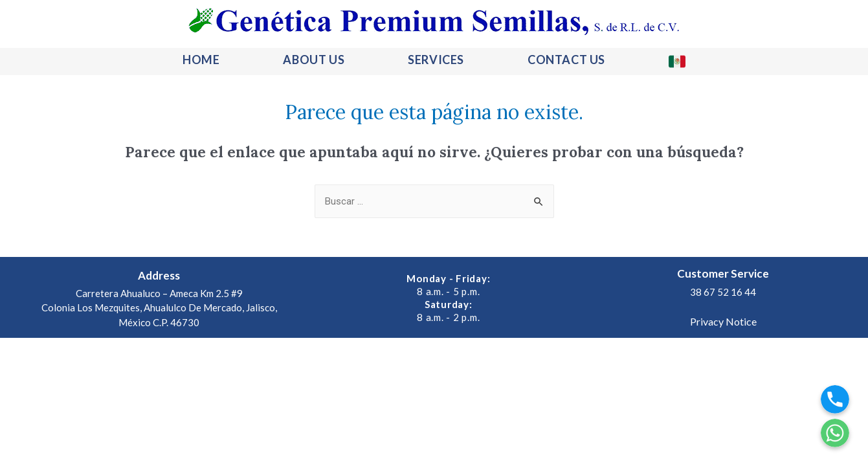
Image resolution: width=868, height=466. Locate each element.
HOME (201, 60)
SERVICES (436, 60)
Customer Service (723, 273)
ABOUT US (314, 60)
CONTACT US (566, 60)
